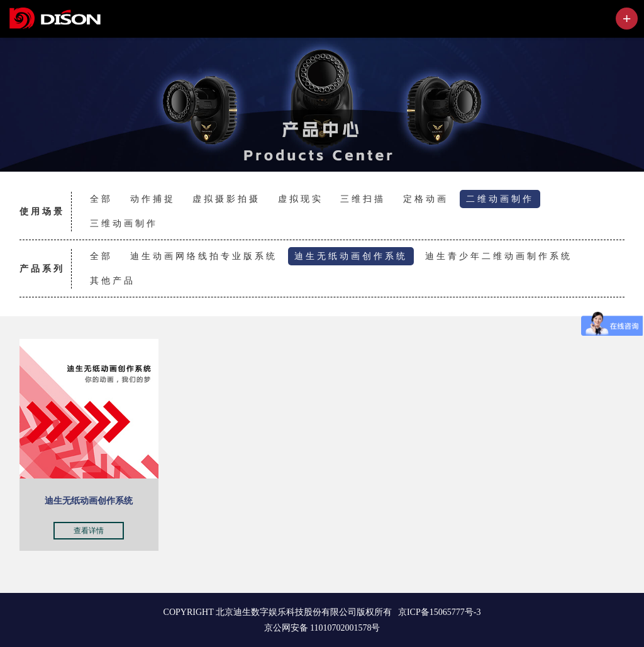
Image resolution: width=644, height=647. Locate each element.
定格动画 (426, 199)
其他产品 (113, 280)
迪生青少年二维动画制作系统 (499, 256)
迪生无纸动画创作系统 (351, 256)
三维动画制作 (124, 223)
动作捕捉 (153, 199)
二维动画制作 (500, 199)
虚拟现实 (301, 199)
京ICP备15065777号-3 (439, 612)
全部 (101, 199)
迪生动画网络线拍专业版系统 (204, 256)
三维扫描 (363, 199)
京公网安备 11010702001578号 (322, 628)
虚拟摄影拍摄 (226, 199)
